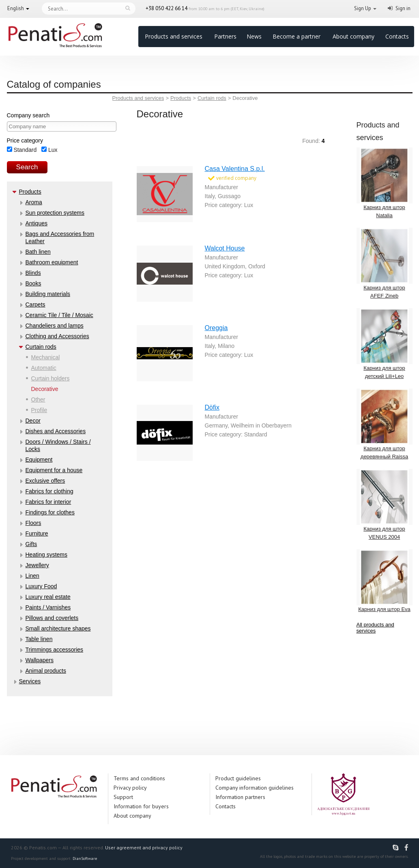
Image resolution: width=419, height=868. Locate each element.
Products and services (174, 36)
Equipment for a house (54, 470)
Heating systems (46, 555)
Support (123, 797)
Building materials (48, 294)
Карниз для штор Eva (385, 581)
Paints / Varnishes (48, 607)
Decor (33, 421)
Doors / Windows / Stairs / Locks (58, 445)
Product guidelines (238, 778)
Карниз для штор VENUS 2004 (385, 504)
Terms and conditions (139, 778)
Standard (22, 150)
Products (30, 192)
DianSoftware (85, 858)
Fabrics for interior (48, 502)
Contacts (397, 36)
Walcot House (225, 248)
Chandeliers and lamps (55, 326)
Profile (39, 410)
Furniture (37, 533)
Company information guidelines (255, 788)
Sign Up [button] (363, 8)
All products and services (375, 628)
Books (33, 283)
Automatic (44, 368)
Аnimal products (46, 671)
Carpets (35, 304)
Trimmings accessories (55, 650)
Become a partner (297, 36)
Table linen (39, 639)
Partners (225, 36)
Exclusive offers (45, 481)
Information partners (240, 797)
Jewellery (37, 565)
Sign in (403, 8)
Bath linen (38, 252)
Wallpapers (40, 660)
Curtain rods (41, 347)
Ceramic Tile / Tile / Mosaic (59, 315)
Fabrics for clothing (49, 491)
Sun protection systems (55, 213)
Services (30, 681)
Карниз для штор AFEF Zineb (385, 263)
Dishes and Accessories (56, 431)
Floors (33, 523)
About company (353, 36)
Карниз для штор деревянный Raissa (385, 424)
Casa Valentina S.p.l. (235, 169)
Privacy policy (130, 788)
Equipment (39, 460)
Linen (32, 576)
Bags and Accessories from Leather (60, 238)
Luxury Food (41, 586)
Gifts (31, 544)
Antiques (37, 223)
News (254, 36)
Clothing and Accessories (57, 336)
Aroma (34, 202)
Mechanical (46, 357)
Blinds (33, 273)
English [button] (16, 8)
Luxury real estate (48, 597)
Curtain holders (50, 378)
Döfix (212, 407)
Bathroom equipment (52, 262)
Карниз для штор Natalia (385, 183)
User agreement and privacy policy (144, 847)
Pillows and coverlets (52, 618)
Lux (49, 150)
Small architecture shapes (58, 628)
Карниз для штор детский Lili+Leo (385, 344)
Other (38, 399)
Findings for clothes (50, 512)
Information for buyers (141, 806)
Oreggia (216, 328)
